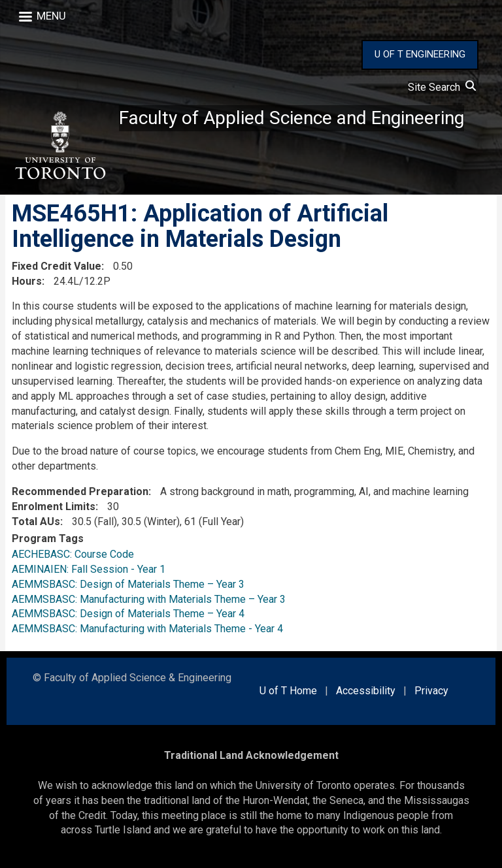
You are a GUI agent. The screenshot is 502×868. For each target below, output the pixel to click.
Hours (27, 281)
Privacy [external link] (431, 691)
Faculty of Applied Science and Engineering (292, 118)
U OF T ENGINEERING (420, 54)
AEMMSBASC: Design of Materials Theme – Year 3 (128, 584)
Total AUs (36, 522)
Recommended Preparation (80, 491)
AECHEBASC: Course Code (73, 554)
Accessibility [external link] (366, 691)
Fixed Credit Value (57, 266)
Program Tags (48, 538)
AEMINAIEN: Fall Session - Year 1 (89, 569)
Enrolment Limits (54, 506)
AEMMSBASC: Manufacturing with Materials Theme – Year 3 (149, 599)
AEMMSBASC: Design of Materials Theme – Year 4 (128, 614)
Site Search (442, 87)
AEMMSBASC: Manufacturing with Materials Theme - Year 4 (147, 629)
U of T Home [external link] (288, 691)
